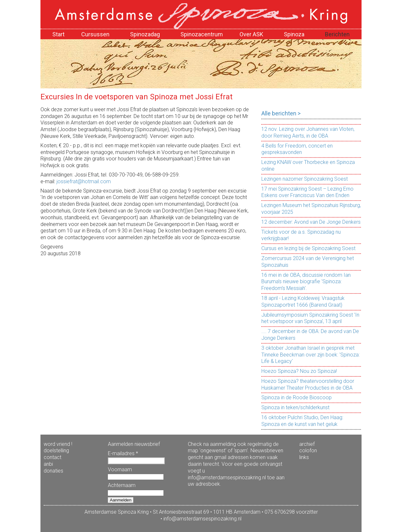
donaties (53, 471)
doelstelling (56, 451)
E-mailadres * (123, 453)
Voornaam (120, 469)
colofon (308, 451)
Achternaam (122, 485)
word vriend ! (58, 444)
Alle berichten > (281, 113)
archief (307, 444)
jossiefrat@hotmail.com (84, 181)
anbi (48, 464)
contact (52, 457)
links (304, 457)
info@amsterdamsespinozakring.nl (202, 519)
